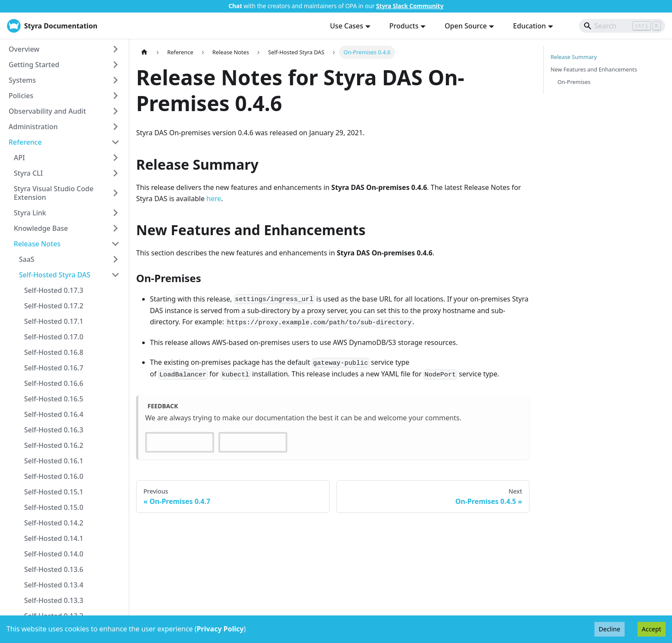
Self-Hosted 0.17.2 (54, 306)
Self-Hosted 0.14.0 (54, 554)
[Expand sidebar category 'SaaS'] (115, 259)
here (214, 199)
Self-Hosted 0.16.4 (54, 414)
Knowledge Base (41, 228)
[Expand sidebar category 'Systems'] (115, 80)
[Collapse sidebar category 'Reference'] (115, 142)
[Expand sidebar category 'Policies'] (115, 96)
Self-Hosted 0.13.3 (54, 600)
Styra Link (30, 213)
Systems (22, 80)
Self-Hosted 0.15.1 (54, 492)
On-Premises (574, 82)
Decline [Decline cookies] (610, 629)
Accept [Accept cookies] (652, 629)
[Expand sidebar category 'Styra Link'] (115, 213)
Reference (25, 142)
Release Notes (37, 244)
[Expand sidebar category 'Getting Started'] (115, 65)
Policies (21, 96)
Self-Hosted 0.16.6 (54, 383)
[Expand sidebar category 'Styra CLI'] (115, 173)
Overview (24, 49)
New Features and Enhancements (594, 69)
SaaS (27, 259)
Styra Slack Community (410, 6)
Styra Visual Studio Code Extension (54, 193)
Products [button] (404, 26)
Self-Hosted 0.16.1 (54, 461)
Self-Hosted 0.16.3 (54, 430)
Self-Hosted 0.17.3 (54, 290)
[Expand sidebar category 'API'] (115, 158)
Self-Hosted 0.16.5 (54, 399)
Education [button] (529, 26)
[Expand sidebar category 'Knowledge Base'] (115, 228)
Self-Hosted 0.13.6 (54, 569)
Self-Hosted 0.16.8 (54, 352)
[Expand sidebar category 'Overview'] (115, 49)
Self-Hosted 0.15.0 (54, 507)
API (19, 158)
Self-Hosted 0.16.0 (54, 476)
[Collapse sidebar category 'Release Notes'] (115, 244)
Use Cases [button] (347, 26)
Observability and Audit (47, 111)
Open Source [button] (466, 26)
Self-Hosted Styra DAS (55, 275)
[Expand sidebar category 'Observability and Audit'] (115, 111)
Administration (33, 127)
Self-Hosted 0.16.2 (54, 445)
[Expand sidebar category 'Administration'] (115, 127)
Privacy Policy (220, 629)
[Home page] (144, 52)
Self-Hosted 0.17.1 (54, 321)
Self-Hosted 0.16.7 (54, 368)
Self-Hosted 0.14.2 (54, 523)
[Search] (622, 26)
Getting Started (34, 65)
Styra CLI (28, 173)
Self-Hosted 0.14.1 (54, 538)
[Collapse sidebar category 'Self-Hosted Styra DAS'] (115, 275)
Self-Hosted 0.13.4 (54, 585)
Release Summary (574, 57)
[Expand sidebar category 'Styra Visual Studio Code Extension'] (115, 193)
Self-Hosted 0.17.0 (54, 337)
